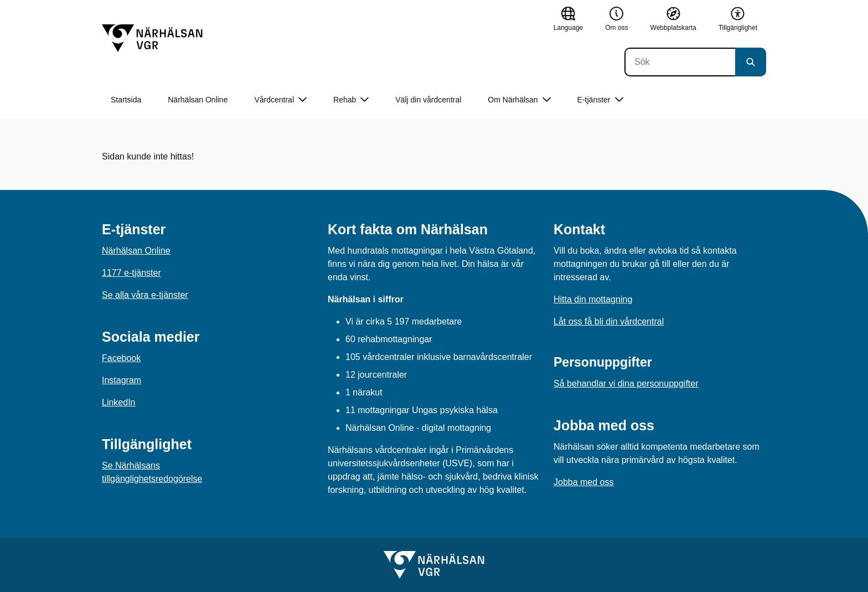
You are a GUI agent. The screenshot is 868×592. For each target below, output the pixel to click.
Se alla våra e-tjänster (145, 295)
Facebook (121, 358)
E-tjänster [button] (600, 100)
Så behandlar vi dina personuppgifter (626, 383)
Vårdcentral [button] (280, 100)
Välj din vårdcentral (428, 100)
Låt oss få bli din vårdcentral (609, 321)
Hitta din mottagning (593, 299)
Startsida (126, 100)
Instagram (122, 380)
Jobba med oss (584, 482)
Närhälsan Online (198, 100)
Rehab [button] (351, 100)
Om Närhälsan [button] (519, 100)
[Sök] (680, 62)
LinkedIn (119, 402)
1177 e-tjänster (131, 273)
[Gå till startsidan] (152, 38)
